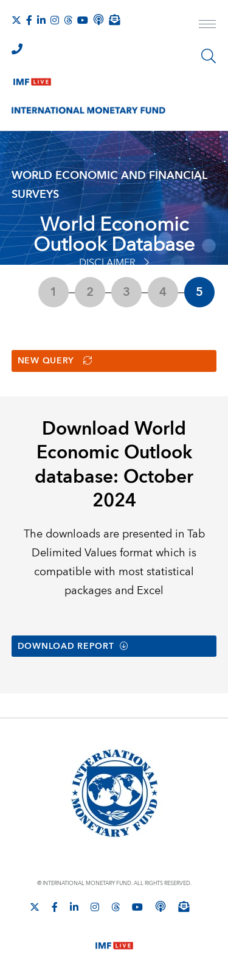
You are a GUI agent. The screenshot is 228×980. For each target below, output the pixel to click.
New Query (55, 361)
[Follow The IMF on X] (16, 20)
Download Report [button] (73, 646)
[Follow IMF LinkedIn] (41, 20)
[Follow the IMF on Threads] (68, 20)
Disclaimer (114, 263)
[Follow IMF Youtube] (83, 20)
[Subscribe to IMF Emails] (114, 19)
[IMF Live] (32, 79)
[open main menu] (207, 26)
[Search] (209, 56)
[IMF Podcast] (98, 19)
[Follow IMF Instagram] (55, 20)
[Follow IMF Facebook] (29, 20)
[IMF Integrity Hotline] (17, 49)
